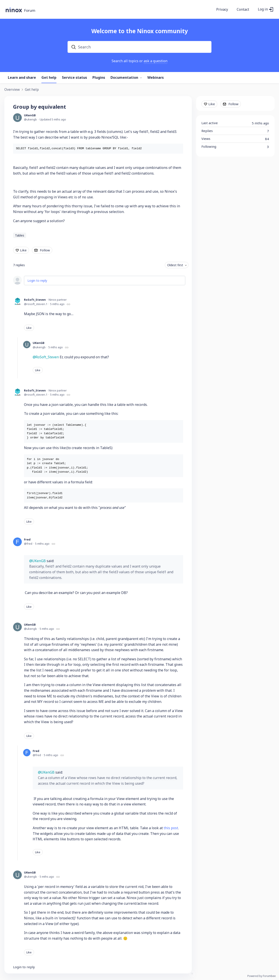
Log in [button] (263, 9)
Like (23, 250)
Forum (30, 11)
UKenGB (30, 115)
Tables (20, 235)
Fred (27, 539)
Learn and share (22, 78)
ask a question (156, 61)
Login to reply (37, 281)
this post (171, 828)
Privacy (222, 10)
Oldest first (175, 265)
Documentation (124, 78)
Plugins (99, 78)
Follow (45, 250)
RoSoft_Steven (35, 300)
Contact (243, 10)
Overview (12, 90)
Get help (49, 78)
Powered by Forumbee (262, 976)
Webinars (156, 78)
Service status (74, 78)
